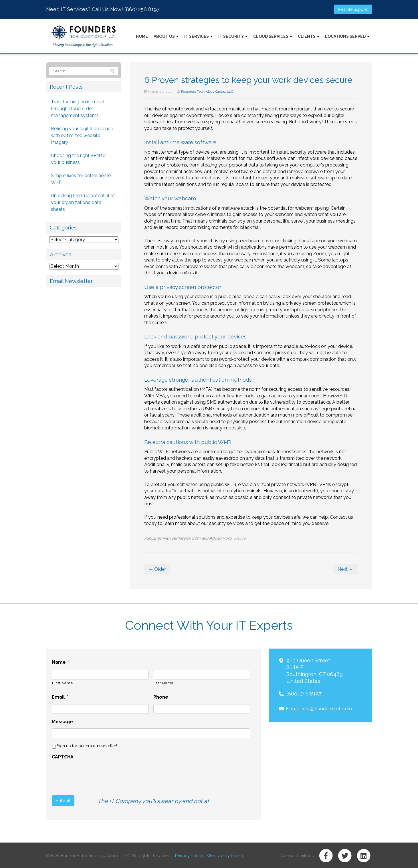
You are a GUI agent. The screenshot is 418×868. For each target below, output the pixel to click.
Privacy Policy (189, 855)
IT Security (233, 36)
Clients (309, 36)
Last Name (163, 683)
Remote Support (353, 9)
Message (62, 722)
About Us (166, 36)
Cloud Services (273, 36)
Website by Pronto (226, 855)
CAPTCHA (63, 757)
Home (142, 36)
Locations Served (347, 36)
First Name (63, 683)
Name (61, 662)
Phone (161, 697)
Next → (345, 569)
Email (60, 697)
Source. (240, 538)
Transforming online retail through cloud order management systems (78, 109)
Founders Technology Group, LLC (207, 92)
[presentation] (95, 775)
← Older (157, 569)
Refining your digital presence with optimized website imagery (82, 135)
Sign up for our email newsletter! (87, 746)
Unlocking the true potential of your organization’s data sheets (83, 202)
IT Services (198, 36)
